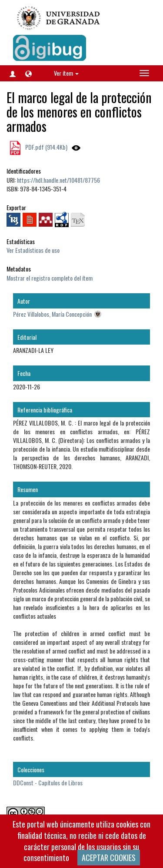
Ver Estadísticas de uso (33, 250)
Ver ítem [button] (66, 73)
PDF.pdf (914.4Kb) (46, 147)
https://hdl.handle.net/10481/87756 (58, 180)
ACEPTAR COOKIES (109, 858)
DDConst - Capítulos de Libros (48, 783)
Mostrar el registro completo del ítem (50, 278)
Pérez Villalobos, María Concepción (52, 314)
